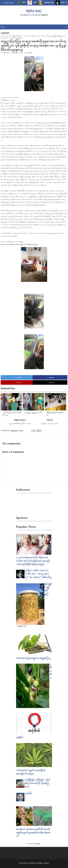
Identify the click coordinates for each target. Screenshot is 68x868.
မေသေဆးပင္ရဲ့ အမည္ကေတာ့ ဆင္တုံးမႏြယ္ (33, 658)
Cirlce (50, 382)
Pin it (18, 382)
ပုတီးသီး (26, 2)
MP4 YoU (34, 11)
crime (27, 53)
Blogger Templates (43, 863)
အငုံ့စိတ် (37, 2)
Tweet (18, 377)
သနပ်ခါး (28, 793)
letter (31, 53)
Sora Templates (31, 863)
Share (50, 377)
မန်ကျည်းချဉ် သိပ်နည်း (51, 2)
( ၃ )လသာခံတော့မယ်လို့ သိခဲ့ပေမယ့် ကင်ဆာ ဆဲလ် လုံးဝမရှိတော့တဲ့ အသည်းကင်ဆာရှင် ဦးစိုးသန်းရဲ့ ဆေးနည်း (33, 561)
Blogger (38, 844)
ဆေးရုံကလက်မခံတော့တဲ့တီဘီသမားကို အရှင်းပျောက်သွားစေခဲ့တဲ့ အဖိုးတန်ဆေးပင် (33, 832)
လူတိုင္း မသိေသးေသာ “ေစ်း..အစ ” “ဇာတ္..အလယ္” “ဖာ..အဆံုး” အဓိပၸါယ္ (38, 574)
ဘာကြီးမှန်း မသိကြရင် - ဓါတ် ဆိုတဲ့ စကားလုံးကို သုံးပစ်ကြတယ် (37, 783)
